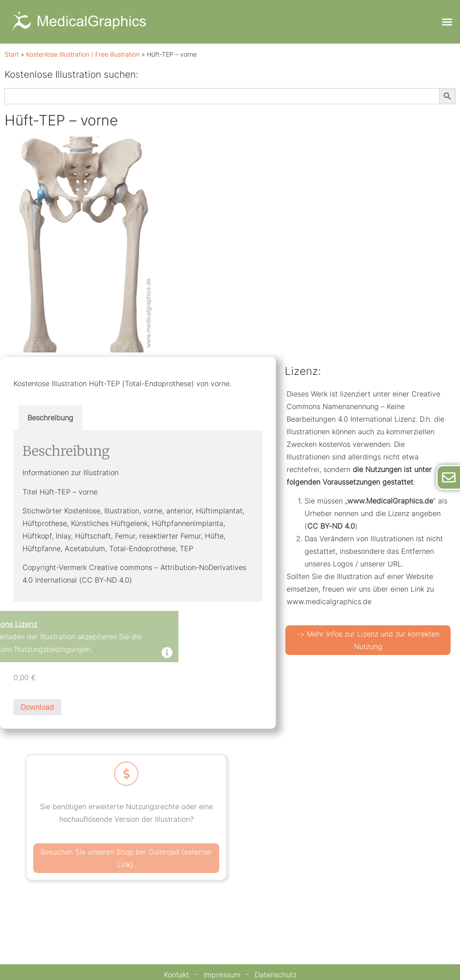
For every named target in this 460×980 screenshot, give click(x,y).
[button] (447, 22)
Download (37, 707)
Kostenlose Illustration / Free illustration (83, 54)
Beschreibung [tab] (50, 418)
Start (12, 54)
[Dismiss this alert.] (98, 653)
